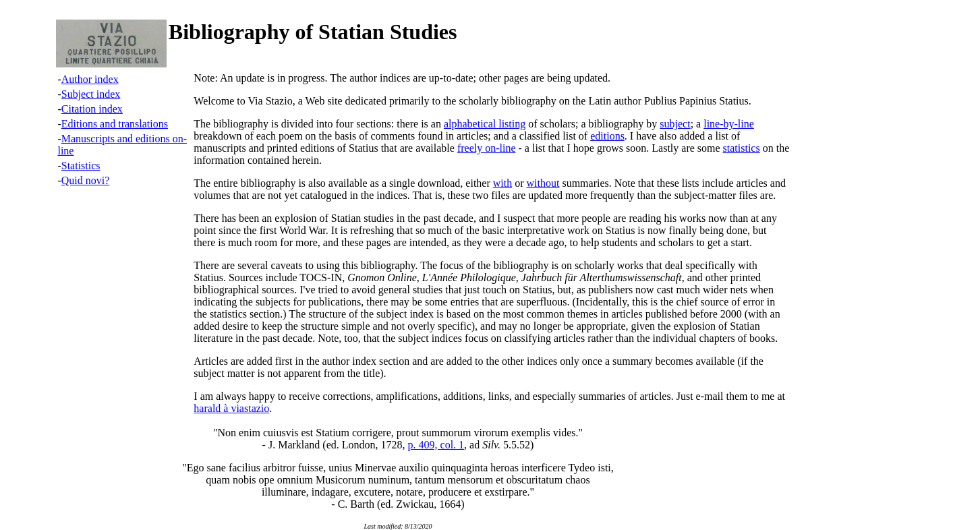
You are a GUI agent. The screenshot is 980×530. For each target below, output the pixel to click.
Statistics (81, 166)
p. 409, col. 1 (436, 445)
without (543, 183)
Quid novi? (86, 180)
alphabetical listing (485, 124)
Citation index (92, 109)
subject (675, 124)
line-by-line (729, 124)
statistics (742, 148)
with (502, 183)
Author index (90, 79)
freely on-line (487, 148)
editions (607, 136)
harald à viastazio (231, 408)
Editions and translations (115, 124)
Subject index (91, 94)
